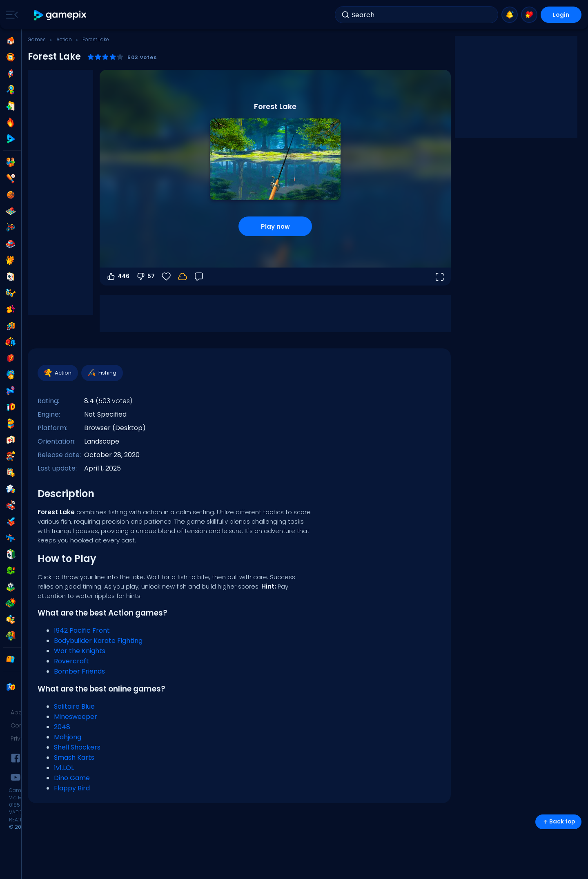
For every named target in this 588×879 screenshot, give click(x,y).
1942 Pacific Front (82, 630)
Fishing (102, 373)
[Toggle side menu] (10, 15)
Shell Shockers (77, 747)
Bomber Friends (79, 671)
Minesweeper (76, 717)
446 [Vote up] (118, 277)
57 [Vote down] (145, 277)
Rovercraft (71, 661)
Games (37, 39)
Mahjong (68, 737)
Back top (558, 822)
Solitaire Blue (74, 706)
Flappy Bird (72, 788)
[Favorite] (166, 277)
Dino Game (72, 778)
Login (561, 15)
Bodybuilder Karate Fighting (98, 641)
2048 (62, 727)
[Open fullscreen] (439, 277)
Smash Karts (74, 757)
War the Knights (80, 651)
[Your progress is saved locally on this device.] (183, 277)
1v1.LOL (64, 768)
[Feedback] (199, 277)
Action (64, 39)
